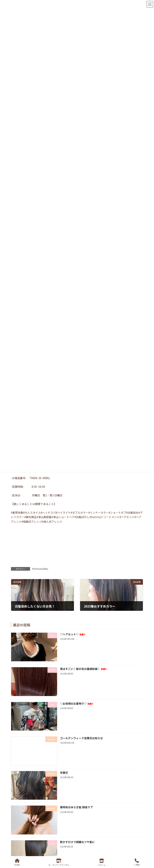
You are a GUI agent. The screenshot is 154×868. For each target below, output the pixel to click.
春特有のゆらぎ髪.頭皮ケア (76, 807)
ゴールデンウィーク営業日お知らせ (81, 738)
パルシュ (102, 862)
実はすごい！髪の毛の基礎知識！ (83, 669)
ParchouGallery (40, 569)
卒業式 (64, 773)
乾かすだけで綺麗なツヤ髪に (77, 842)
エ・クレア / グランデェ (59, 862)
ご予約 (137, 862)
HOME (17, 862)
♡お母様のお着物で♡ (77, 703)
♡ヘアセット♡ (73, 634)
